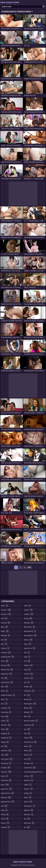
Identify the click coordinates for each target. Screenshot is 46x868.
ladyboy (5, 827)
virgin (28, 797)
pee (27, 695)
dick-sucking (7, 682)
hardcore (6, 772)
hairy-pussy (7, 759)
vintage (28, 793)
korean (5, 823)
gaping (5, 742)
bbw (4, 644)
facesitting (6, 712)
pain (27, 682)
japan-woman (7, 793)
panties (28, 687)
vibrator (28, 789)
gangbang (6, 738)
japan (5, 785)
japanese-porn (8, 802)
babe (4, 627)
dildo (4, 687)
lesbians (29, 614)
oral (27, 661)
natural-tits (29, 648)
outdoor (28, 678)
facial (5, 716)
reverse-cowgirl (31, 721)
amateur (6, 610)
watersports (29, 806)
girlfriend (6, 751)
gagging (5, 733)
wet (27, 819)
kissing (5, 814)
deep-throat (7, 670)
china (5, 661)
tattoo (28, 751)
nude (27, 657)
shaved (28, 738)
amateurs (6, 614)
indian (5, 776)
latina (27, 606)
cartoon (5, 648)
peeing (28, 699)
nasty (28, 644)
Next (29, 567)
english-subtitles (8, 695)
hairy (4, 755)
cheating (6, 652)
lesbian (28, 610)
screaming (29, 725)
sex (27, 729)
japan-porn (6, 789)
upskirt (28, 785)
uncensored (30, 768)
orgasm (28, 665)
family (5, 721)
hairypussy (6, 763)
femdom (6, 725)
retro (27, 716)
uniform (28, 776)
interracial (6, 780)
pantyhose (29, 691)
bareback (5, 635)
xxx (27, 827)
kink (4, 806)
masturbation (30, 635)
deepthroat (7, 674)
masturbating (30, 631)
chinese (5, 665)
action (4, 606)
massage (29, 623)
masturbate (29, 627)
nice (27, 652)
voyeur (28, 802)
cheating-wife (7, 657)
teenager (28, 763)
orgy (27, 670)
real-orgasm (30, 704)
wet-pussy (29, 823)
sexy (27, 733)
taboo (28, 746)
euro (4, 704)
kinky (4, 810)
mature (28, 640)
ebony (4, 691)
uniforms (28, 780)
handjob (6, 768)
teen (27, 759)
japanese (6, 797)
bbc (4, 640)
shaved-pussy (30, 742)
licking (28, 618)
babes (5, 631)
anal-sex (6, 623)
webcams (29, 814)
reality (28, 708)
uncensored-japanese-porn (33, 772)
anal (4, 618)
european (6, 708)
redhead (28, 712)
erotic (4, 699)
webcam (28, 810)
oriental (28, 674)
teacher (28, 755)
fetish (5, 729)
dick (4, 678)
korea (5, 819)
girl (4, 746)
